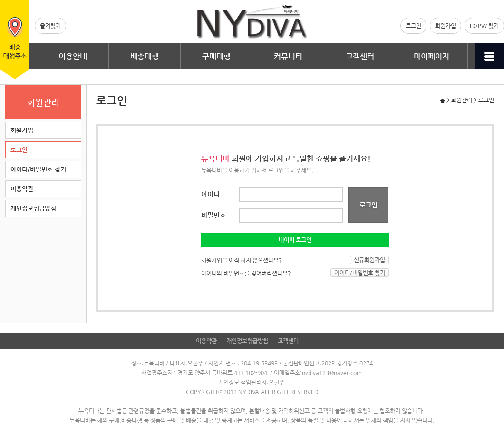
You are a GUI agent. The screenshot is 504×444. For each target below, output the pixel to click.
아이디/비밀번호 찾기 (38, 169)
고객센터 (360, 56)
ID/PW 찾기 (484, 26)
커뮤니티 (288, 56)
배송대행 (145, 56)
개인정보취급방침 (33, 208)
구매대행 (216, 56)
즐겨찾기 (50, 26)
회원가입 (446, 26)
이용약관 (22, 189)
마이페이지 (431, 56)
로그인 (413, 26)
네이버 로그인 (295, 240)
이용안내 (73, 56)
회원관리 (462, 100)
